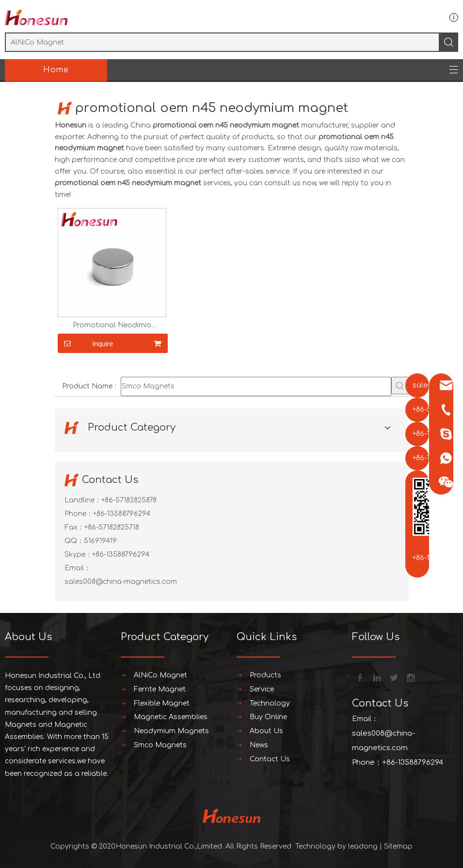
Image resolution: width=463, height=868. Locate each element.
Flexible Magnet (162, 703)
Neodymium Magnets (171, 731)
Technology (270, 703)
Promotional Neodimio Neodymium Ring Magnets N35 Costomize (112, 325)
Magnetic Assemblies (171, 717)
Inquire (86, 343)
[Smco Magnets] (256, 386)
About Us (266, 731)
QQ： (74, 541)
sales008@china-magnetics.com (121, 582)
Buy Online (268, 717)
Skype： (78, 555)
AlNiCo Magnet (160, 675)
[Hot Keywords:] (400, 386)
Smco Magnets (160, 745)
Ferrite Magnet (160, 689)
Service (262, 689)
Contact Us (270, 759)
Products (265, 675)
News (259, 745)
